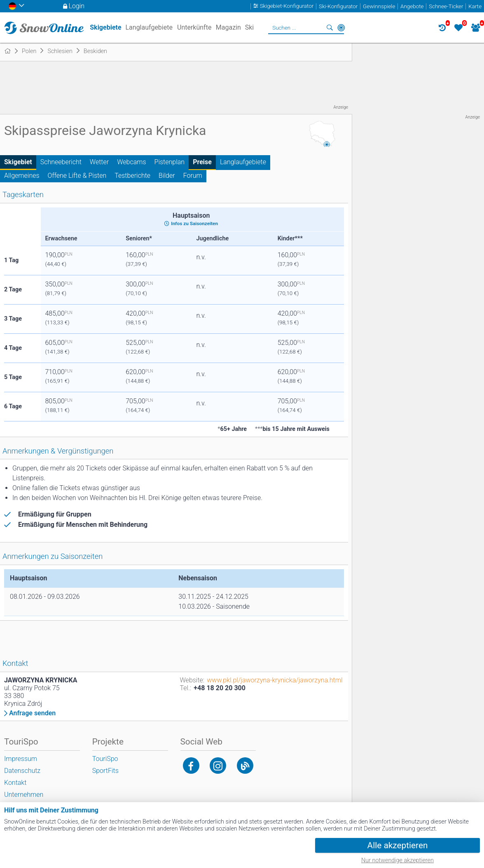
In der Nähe (341, 28)
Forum (193, 176)
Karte (475, 6)
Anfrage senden (32, 713)
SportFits (105, 771)
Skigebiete (105, 27)
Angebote (412, 6)
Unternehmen (24, 795)
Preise (202, 162)
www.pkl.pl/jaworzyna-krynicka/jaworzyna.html (275, 680)
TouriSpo (105, 759)
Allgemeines (22, 176)
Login (77, 6)
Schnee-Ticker (446, 6)
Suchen (330, 28)
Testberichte (132, 176)
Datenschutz (22, 771)
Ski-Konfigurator (338, 6)
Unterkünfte (194, 27)
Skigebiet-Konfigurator (287, 6)
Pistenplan (170, 162)
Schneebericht (61, 162)
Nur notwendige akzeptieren (397, 860)
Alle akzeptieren (398, 845)
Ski (250, 27)
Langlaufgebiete (243, 162)
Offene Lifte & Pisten (77, 176)
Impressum (21, 759)
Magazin (228, 27)
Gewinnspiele (379, 6)
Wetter (99, 162)
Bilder (167, 176)
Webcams (131, 162)
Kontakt (15, 783)
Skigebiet (18, 162)
